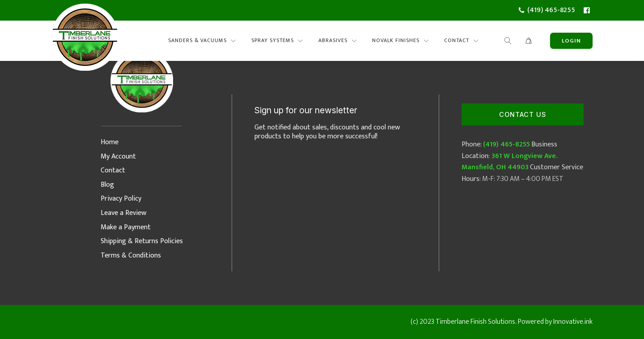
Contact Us (523, 114)
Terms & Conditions (131, 255)
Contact (113, 170)
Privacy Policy (121, 199)
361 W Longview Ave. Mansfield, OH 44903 (509, 162)
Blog (107, 185)
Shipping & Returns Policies (142, 241)
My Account (118, 157)
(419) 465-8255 (506, 144)
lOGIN (571, 41)
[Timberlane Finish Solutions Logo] (85, 41)
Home (110, 142)
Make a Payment (126, 227)
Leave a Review (123, 213)
